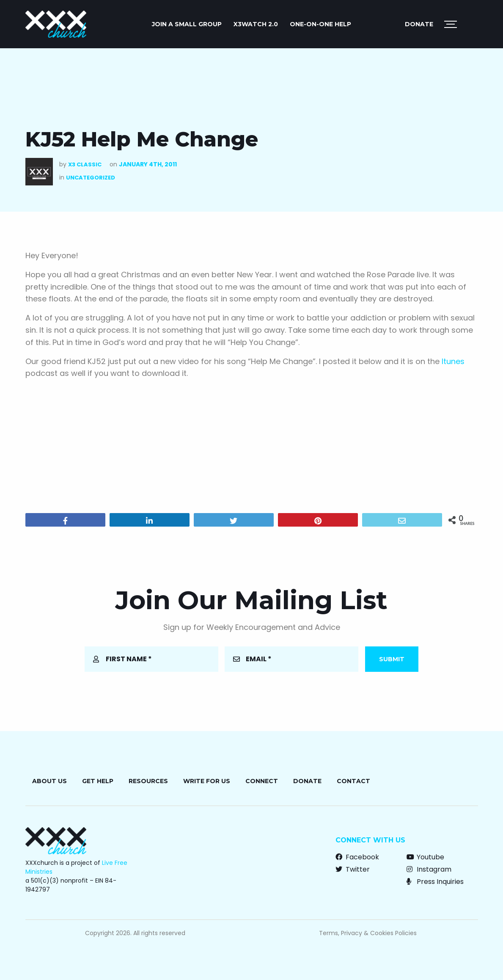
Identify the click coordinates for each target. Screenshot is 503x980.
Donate (419, 24)
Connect (262, 781)
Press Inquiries (435, 882)
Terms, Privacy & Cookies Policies (368, 933)
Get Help (98, 781)
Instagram (429, 869)
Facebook (357, 857)
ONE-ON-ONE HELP (320, 24)
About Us (49, 781)
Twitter (353, 869)
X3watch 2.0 (256, 24)
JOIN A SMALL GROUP (187, 24)
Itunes (453, 361)
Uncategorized (91, 178)
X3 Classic (85, 164)
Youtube (425, 857)
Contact (353, 781)
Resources (148, 781)
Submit (392, 659)
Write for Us (207, 781)
